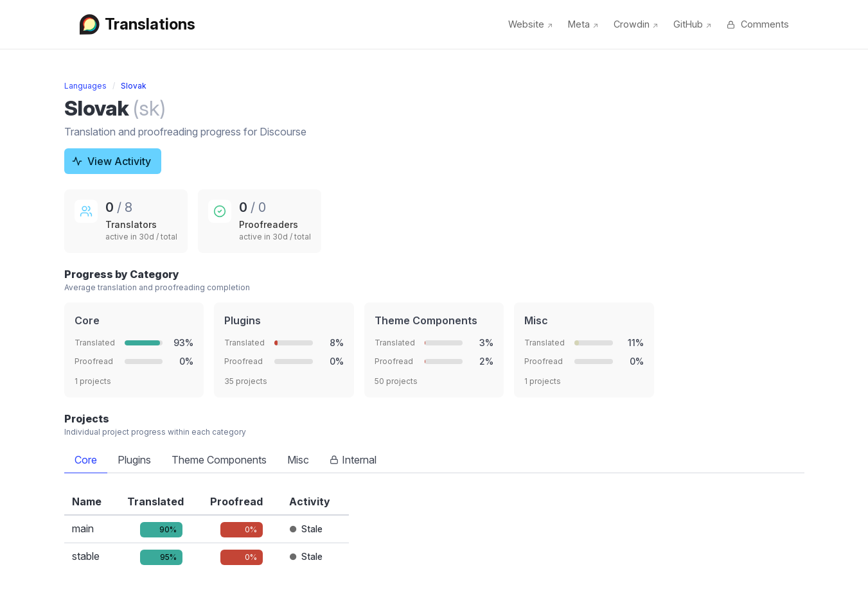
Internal (353, 460)
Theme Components (219, 460)
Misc (298, 460)
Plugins (134, 460)
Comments (757, 24)
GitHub (692, 24)
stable (86, 556)
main (83, 528)
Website (530, 24)
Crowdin (636, 24)
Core (86, 460)
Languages (85, 86)
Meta (583, 24)
